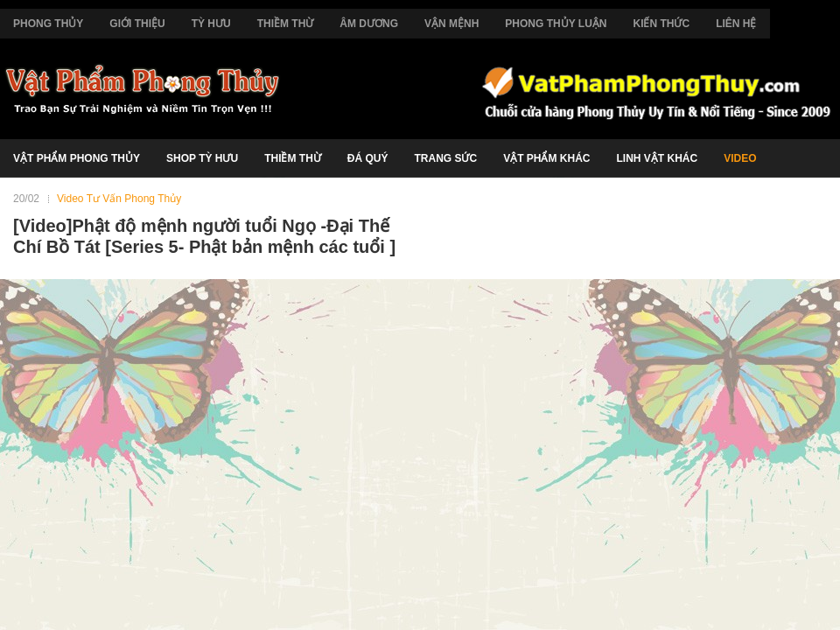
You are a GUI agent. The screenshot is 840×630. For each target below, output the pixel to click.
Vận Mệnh (451, 24)
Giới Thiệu (137, 24)
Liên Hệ (736, 24)
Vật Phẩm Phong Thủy (77, 158)
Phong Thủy (48, 24)
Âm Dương (369, 24)
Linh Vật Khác (657, 158)
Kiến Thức (661, 24)
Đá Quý (368, 158)
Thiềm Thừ (286, 24)
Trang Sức (445, 158)
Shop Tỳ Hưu (202, 158)
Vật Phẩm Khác (546, 158)
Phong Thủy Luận (556, 24)
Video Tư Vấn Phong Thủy (119, 199)
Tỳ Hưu (211, 24)
